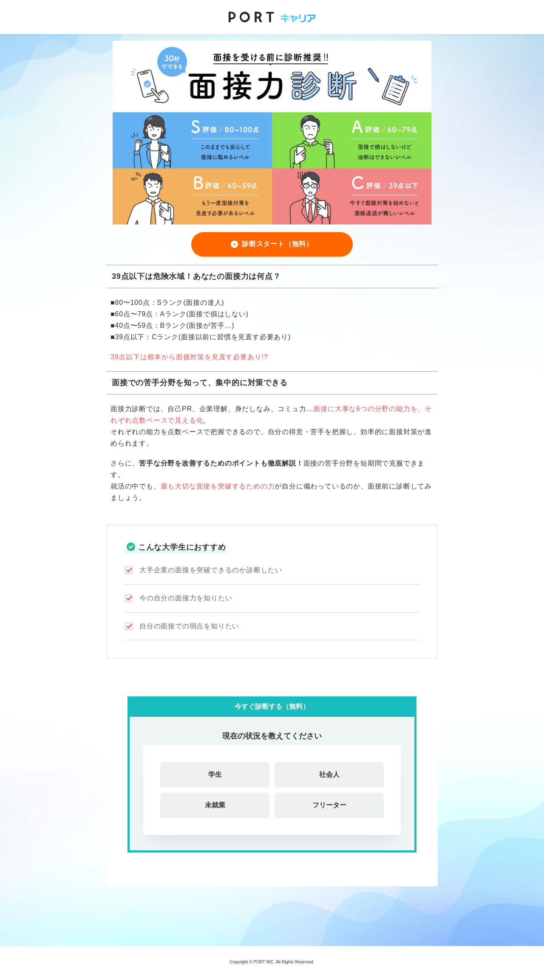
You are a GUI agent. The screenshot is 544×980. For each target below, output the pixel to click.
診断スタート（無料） (278, 244)
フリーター (329, 805)
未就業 (215, 805)
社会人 (329, 774)
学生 (215, 774)
